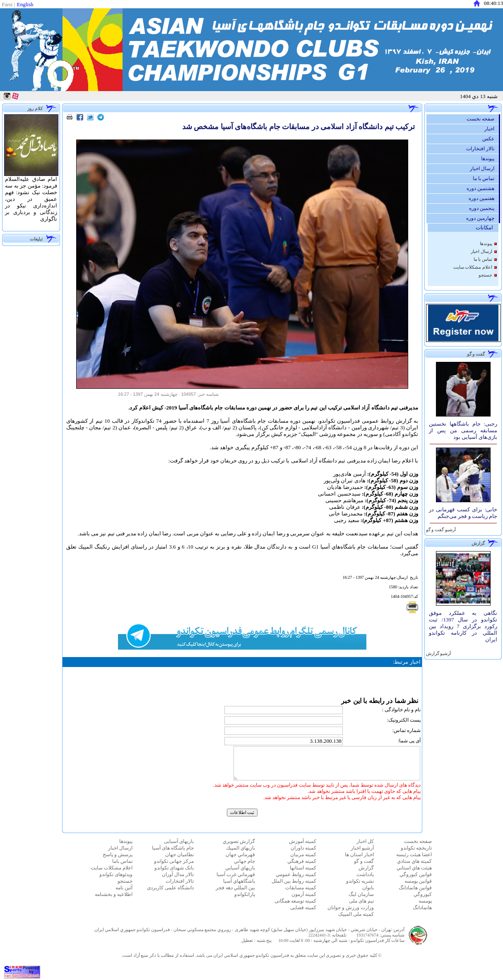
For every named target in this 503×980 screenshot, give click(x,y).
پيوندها (490, 159)
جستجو (485, 275)
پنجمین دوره (484, 208)
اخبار (491, 129)
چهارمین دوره (482, 218)
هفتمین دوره (484, 198)
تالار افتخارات (482, 149)
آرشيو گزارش (438, 654)
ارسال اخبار (484, 169)
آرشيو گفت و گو (440, 530)
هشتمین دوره (483, 188)
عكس (490, 139)
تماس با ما (486, 178)
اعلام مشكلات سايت (473, 267)
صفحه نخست (483, 119)
